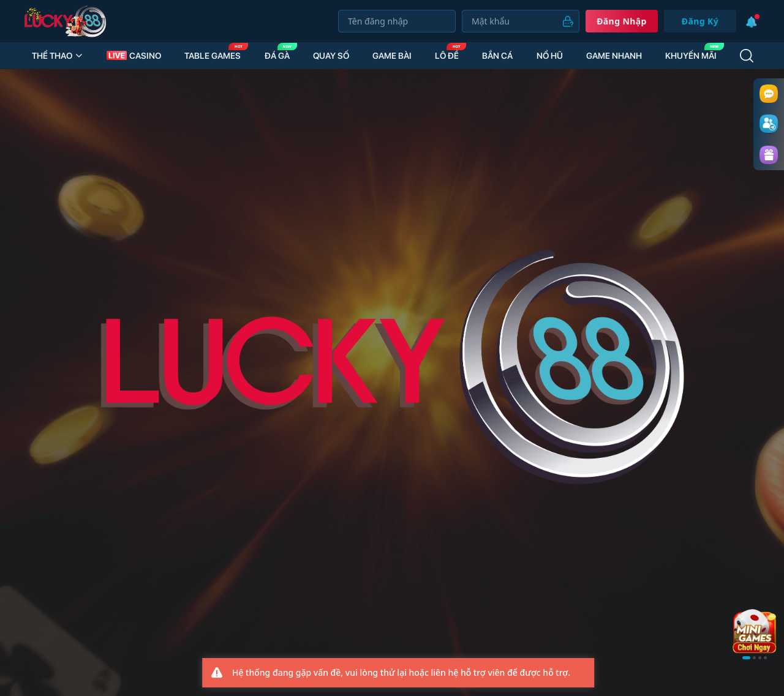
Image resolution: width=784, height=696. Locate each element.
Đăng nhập (622, 21)
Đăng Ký (700, 21)
